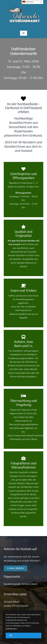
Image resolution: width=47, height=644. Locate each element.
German (28, 2)
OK (11, 635)
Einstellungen (11, 629)
